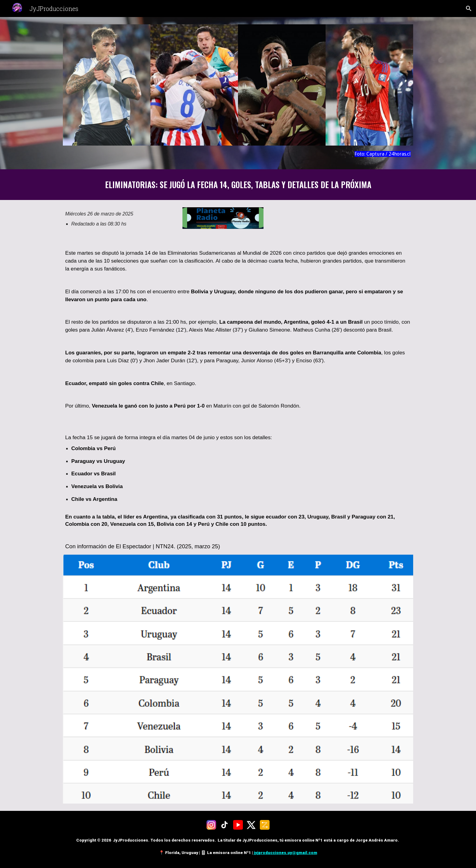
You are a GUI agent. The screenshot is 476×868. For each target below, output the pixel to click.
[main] (238, 154)
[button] (469, 9)
